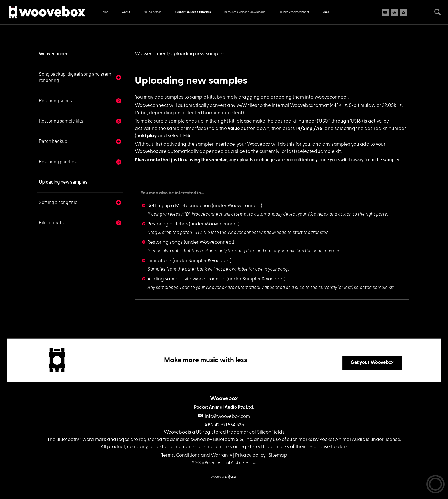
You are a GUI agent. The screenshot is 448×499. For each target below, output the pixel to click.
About (126, 12)
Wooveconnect (54, 54)
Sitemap (278, 455)
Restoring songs (55, 101)
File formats (51, 223)
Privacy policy (250, 455)
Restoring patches (58, 162)
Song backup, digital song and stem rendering (75, 77)
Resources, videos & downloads (245, 12)
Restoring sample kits (61, 121)
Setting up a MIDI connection (179, 206)
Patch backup (53, 141)
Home (104, 12)
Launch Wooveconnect (294, 12)
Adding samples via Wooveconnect (187, 279)
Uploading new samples (63, 182)
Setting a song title (58, 202)
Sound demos (152, 12)
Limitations (160, 261)
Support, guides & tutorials (193, 12)
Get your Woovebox (372, 363)
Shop (326, 12)
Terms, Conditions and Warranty (197, 455)
